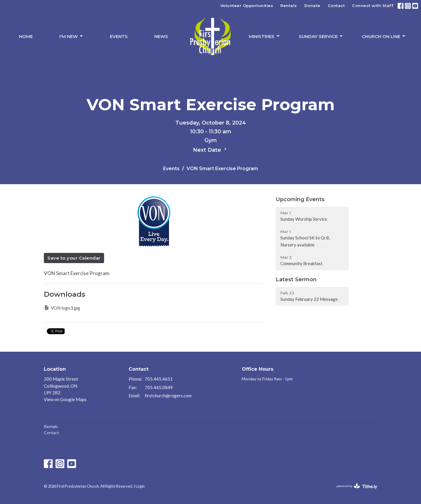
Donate (312, 6)
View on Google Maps (65, 399)
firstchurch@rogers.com (168, 396)
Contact (336, 6)
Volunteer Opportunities (247, 6)
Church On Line (384, 36)
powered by (357, 486)
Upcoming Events (300, 199)
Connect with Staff (373, 6)
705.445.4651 (159, 379)
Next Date (210, 150)
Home (26, 36)
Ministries (265, 36)
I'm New (71, 36)
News (161, 36)
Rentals (289, 6)
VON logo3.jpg (62, 308)
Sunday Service (321, 36)
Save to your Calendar (74, 258)
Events (119, 36)
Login (140, 486)
